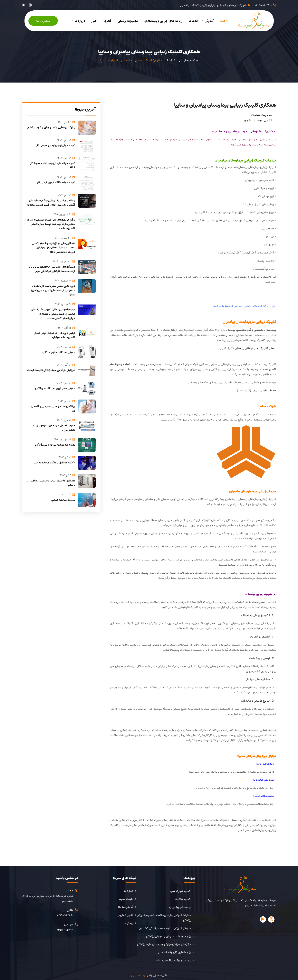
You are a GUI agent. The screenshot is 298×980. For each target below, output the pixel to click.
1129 (248, 121)
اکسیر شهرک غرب (181, 891)
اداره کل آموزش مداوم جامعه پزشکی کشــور (165, 928)
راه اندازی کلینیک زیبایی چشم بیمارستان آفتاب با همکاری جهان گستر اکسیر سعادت (51, 203)
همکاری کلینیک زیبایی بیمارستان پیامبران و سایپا (51, 483)
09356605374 (64, 930)
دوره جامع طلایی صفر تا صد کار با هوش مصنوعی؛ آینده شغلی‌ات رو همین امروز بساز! (53, 290)
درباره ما (80, 21)
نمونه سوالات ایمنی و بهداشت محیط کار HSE (53, 165)
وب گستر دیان (138, 975)
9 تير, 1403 (264, 121)
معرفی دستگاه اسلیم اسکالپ (58, 352)
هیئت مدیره (126, 899)
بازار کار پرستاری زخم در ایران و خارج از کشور (51, 127)
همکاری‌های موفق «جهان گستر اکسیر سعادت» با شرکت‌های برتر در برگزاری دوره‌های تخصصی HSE (54, 248)
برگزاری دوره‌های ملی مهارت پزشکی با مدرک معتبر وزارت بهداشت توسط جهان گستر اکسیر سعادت (51, 224)
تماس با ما (43, 21)
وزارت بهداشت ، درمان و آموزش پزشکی (169, 936)
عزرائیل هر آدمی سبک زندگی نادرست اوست (51, 370)
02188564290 (263, 5)
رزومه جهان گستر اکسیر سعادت (173, 960)
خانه (223, 21)
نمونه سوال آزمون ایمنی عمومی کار (56, 145)
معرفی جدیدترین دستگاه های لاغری (55, 388)
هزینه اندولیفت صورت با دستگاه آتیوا (54, 445)
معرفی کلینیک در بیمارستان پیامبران (255, 348)
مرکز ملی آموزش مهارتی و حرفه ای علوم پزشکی (164, 944)
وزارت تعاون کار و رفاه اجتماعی (174, 952)
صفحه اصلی (190, 60)
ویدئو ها (128, 923)
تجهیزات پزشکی (128, 21)
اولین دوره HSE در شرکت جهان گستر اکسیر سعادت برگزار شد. (55, 335)
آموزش (209, 21)
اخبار (95, 21)
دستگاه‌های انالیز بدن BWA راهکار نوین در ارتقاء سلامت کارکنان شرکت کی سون (52, 269)
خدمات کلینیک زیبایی (264, 391)
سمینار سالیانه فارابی (63, 500)
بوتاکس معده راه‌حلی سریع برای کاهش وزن (53, 409)
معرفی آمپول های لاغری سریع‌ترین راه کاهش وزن (54, 428)
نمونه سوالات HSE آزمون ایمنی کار (56, 183)
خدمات (194, 21)
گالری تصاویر (126, 915)
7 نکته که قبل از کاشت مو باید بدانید (54, 463)
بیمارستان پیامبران (180, 907)
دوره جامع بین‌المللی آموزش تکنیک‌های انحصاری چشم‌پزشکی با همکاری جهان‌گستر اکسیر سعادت (53, 314)
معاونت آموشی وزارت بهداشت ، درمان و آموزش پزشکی (164, 918)
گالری (108, 21)
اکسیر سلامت (183, 899)
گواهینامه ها (126, 907)
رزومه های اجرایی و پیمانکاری (163, 21)
